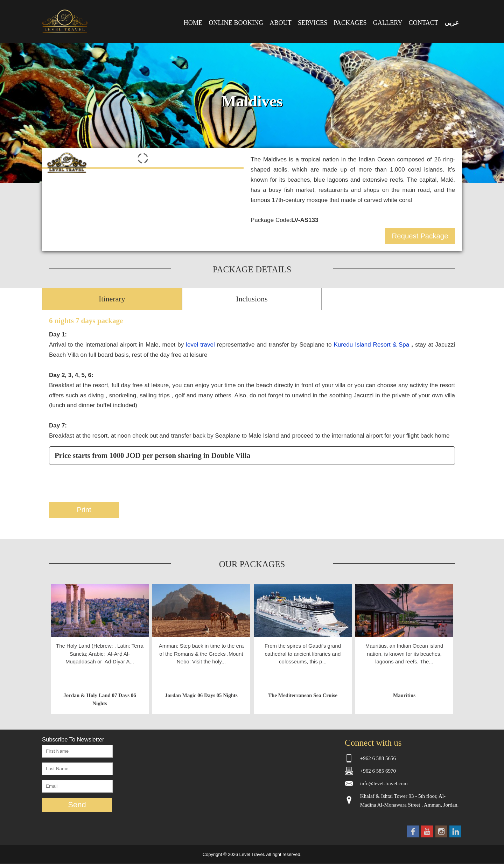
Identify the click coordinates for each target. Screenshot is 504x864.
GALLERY (388, 23)
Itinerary (112, 299)
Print (84, 510)
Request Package (420, 236)
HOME (193, 23)
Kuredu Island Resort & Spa (372, 345)
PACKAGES (350, 23)
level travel (200, 345)
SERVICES (313, 23)
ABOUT (281, 23)
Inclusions (252, 299)
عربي (452, 23)
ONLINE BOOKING (236, 23)
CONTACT (423, 23)
